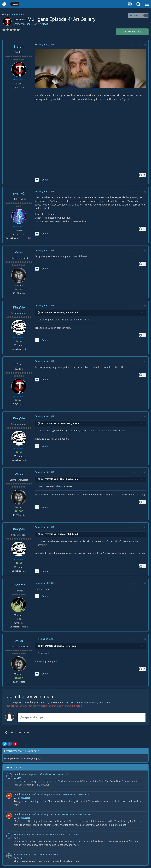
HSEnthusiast (23, 798)
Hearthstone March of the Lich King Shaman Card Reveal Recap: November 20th (53, 794)
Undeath (19, 585)
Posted (44, 44)
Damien (20, 858)
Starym (21, 24)
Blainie (69, 313)
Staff (19, 778)
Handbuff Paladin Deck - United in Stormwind (36, 854)
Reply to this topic (132, 32)
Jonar (69, 646)
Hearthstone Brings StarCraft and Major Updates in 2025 (41, 774)
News (45, 24)
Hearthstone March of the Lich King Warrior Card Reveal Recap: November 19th (52, 814)
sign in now (77, 702)
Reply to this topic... (32, 717)
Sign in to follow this (14, 14)
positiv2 (19, 193)
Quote (45, 180)
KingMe (19, 307)
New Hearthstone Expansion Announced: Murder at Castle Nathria (46, 834)
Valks (19, 252)
